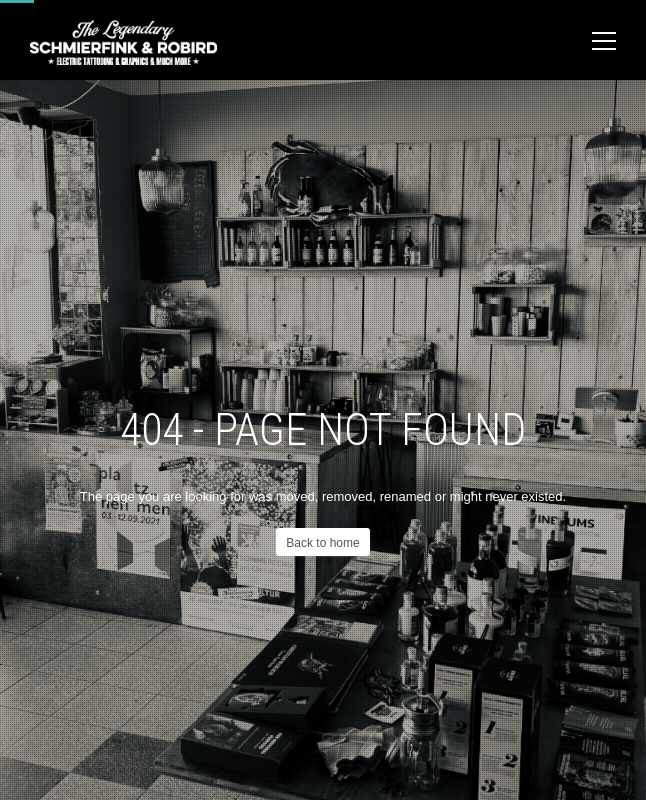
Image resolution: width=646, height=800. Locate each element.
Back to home (322, 543)
